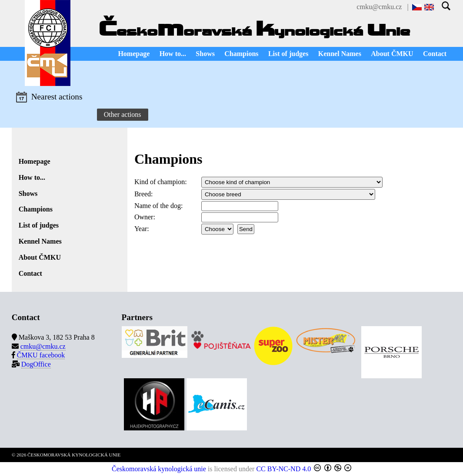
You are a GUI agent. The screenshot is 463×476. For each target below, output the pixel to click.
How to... (173, 54)
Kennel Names (340, 54)
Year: (142, 229)
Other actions (123, 114)
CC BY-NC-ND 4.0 (283, 469)
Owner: (145, 217)
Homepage (134, 54)
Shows (205, 54)
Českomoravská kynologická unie (159, 469)
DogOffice (36, 364)
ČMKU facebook (41, 355)
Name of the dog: (159, 206)
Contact (435, 54)
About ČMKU (392, 54)
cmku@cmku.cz (379, 7)
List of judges (288, 54)
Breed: (144, 194)
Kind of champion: (161, 182)
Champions (241, 54)
